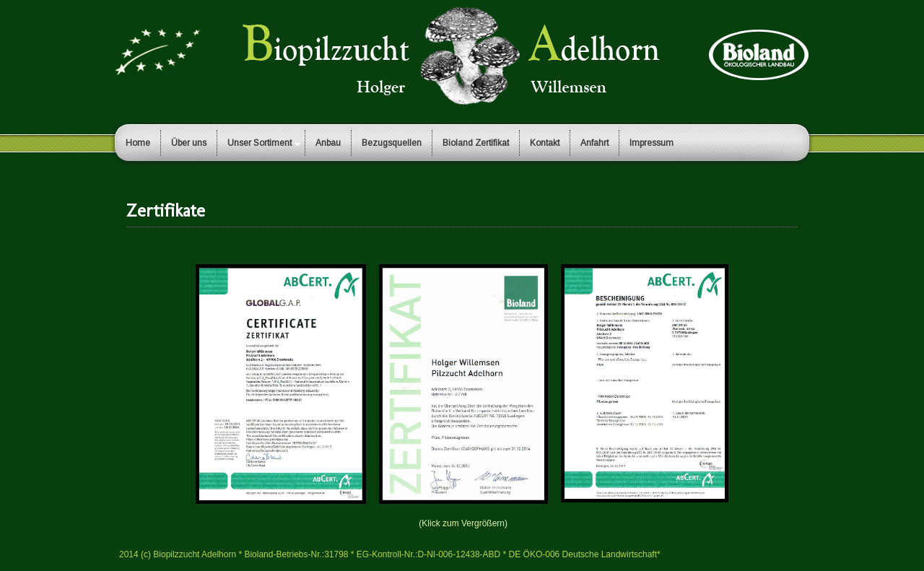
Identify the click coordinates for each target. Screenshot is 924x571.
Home (138, 143)
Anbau (328, 143)
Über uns (189, 143)
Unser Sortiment (260, 143)
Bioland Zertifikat (476, 143)
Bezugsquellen (392, 143)
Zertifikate (166, 210)
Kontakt (545, 143)
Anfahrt (594, 143)
